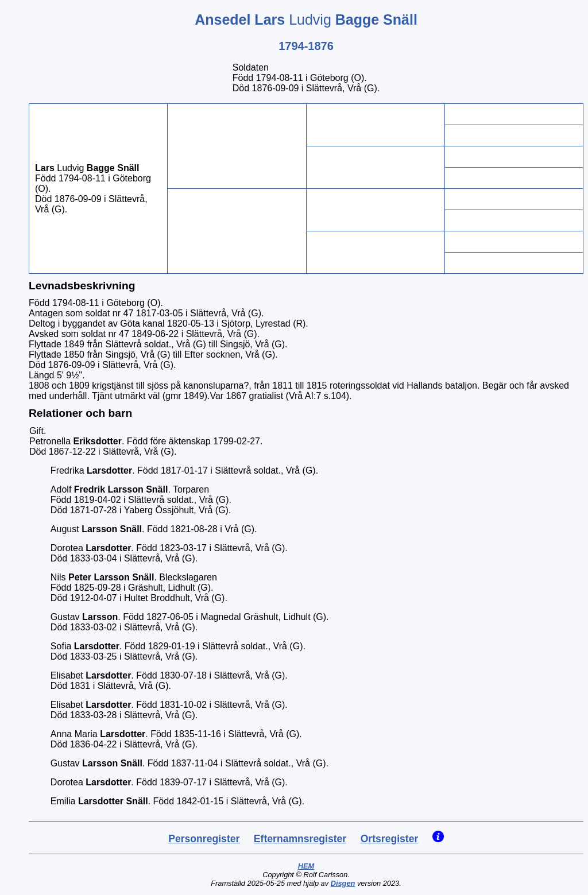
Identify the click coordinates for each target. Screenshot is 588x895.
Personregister (204, 839)
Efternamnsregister (300, 839)
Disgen (343, 883)
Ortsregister (390, 839)
